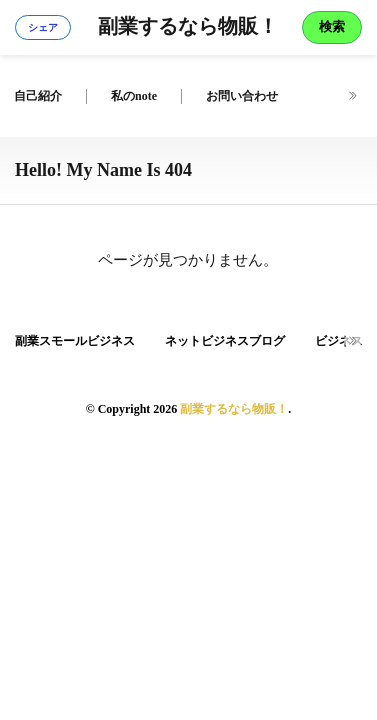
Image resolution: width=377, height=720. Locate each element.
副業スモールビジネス (75, 341)
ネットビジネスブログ (225, 341)
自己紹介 (38, 96)
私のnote (134, 96)
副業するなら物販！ (188, 28)
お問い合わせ (242, 96)
